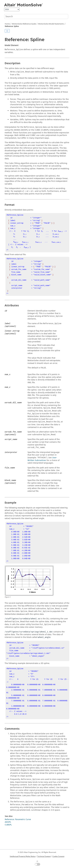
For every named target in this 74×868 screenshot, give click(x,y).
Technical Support (44, 856)
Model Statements (51, 24)
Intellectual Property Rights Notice (23, 856)
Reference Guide (24, 24)
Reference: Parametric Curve (18, 838)
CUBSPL (8, 844)
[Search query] (36, 17)
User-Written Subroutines (42, 467)
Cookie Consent (58, 856)
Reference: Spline (12, 26)
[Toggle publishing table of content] (7, 31)
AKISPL (8, 841)
